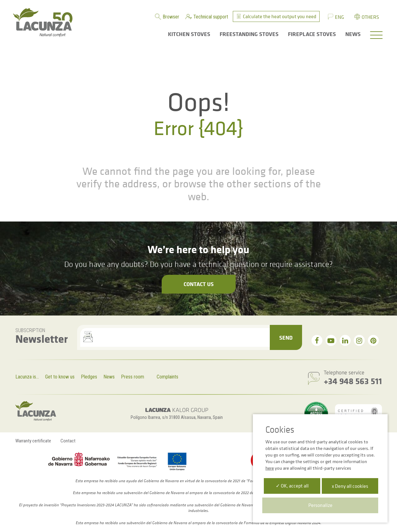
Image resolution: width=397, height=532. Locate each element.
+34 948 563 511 (353, 381)
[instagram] (359, 340)
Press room (133, 377)
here (270, 468)
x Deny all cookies (350, 486)
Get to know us (60, 377)
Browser (171, 17)
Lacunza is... (27, 377)
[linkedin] (345, 340)
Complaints (167, 377)
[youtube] (331, 340)
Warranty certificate (33, 441)
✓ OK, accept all (292, 486)
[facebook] (317, 340)
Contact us (199, 284)
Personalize (320, 505)
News (109, 377)
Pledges (89, 377)
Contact (68, 441)
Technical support (211, 17)
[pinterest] (373, 340)
